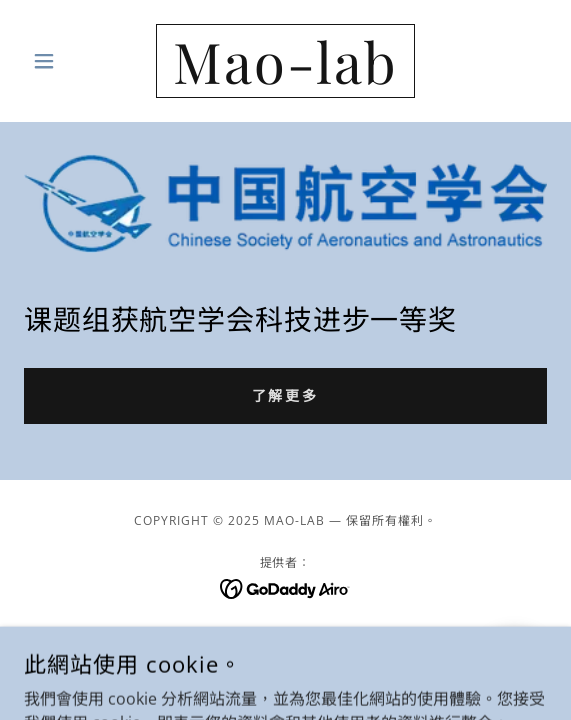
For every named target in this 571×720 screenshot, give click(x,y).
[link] (285, 61)
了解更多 (286, 395)
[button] (63, 61)
